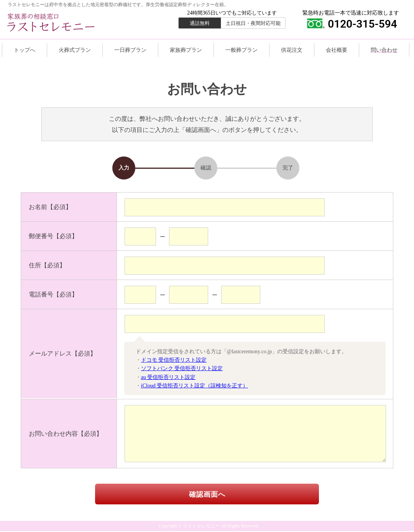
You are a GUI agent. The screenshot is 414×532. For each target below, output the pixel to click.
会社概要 (337, 50)
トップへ (25, 50)
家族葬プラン (186, 50)
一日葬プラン (130, 50)
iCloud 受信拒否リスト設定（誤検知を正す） (195, 386)
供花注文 (292, 50)
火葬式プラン (75, 50)
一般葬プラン (242, 50)
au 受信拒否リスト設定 (168, 377)
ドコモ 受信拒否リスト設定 (174, 360)
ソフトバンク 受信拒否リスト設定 (182, 368)
